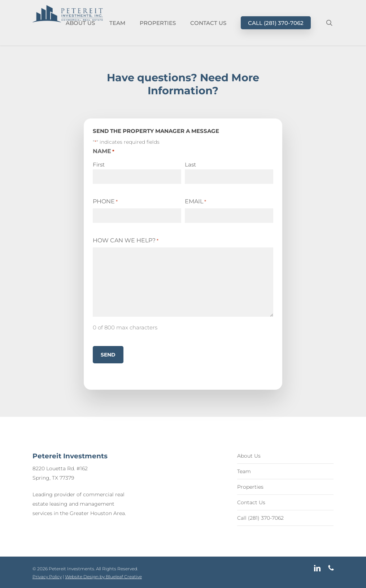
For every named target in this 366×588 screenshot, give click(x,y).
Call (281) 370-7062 (260, 518)
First (99, 165)
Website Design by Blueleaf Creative (103, 577)
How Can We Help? (126, 241)
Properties (250, 487)
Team (244, 471)
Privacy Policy (47, 577)
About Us (249, 456)
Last (190, 165)
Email (195, 202)
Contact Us (251, 502)
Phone (105, 202)
